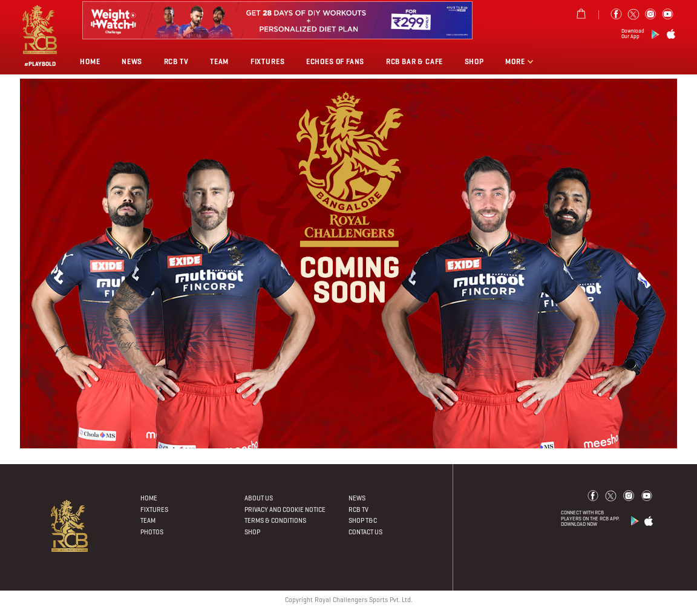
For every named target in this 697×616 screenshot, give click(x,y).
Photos (152, 532)
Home (90, 61)
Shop (474, 61)
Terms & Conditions (275, 520)
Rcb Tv (176, 61)
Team (219, 61)
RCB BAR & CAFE (415, 61)
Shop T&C (363, 520)
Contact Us (365, 532)
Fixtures (268, 61)
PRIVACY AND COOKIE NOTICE (285, 510)
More (516, 61)
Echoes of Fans (335, 61)
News (132, 61)
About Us (259, 498)
